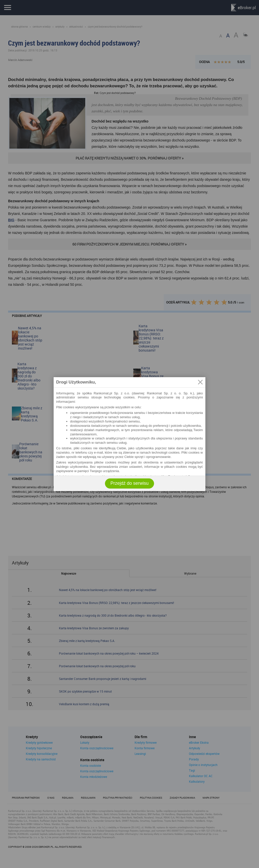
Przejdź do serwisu (129, 483)
